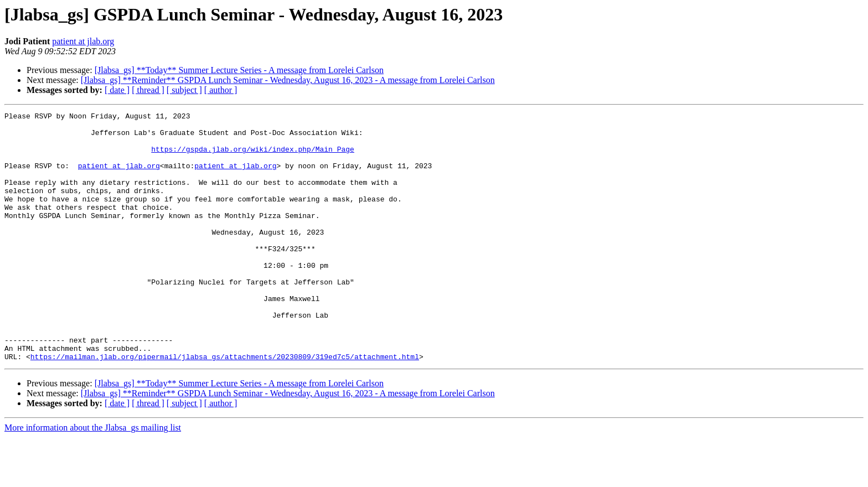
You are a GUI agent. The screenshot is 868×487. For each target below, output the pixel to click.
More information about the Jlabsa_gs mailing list (93, 477)
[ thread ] (148, 90)
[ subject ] (184, 90)
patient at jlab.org (83, 41)
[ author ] (221, 90)
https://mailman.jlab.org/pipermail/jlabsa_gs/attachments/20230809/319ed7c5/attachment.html (225, 406)
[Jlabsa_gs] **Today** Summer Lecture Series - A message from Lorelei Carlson (239, 70)
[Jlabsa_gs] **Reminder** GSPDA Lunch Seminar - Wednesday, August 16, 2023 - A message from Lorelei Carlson (288, 80)
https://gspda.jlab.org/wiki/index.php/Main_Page (253, 157)
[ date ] (117, 90)
